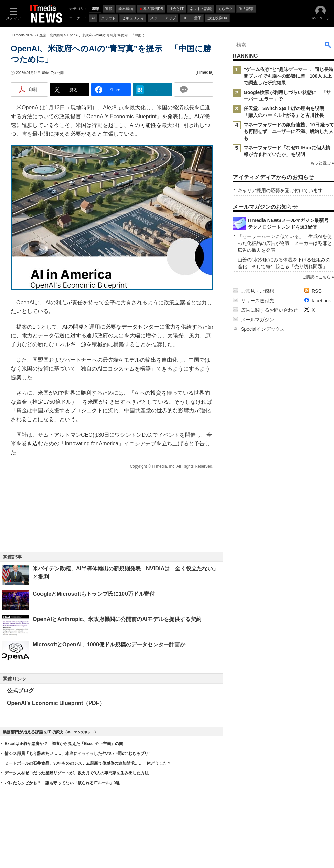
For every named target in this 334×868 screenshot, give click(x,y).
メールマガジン (257, 320)
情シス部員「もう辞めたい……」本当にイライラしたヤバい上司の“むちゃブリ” (78, 754)
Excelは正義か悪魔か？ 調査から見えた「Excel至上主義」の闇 (64, 744)
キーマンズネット (81, 732)
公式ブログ (21, 691)
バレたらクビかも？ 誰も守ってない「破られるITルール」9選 (62, 783)
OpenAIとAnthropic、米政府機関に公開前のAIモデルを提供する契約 (117, 619)
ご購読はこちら (316, 277)
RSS (317, 291)
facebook (321, 301)
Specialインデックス (263, 329)
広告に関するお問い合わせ (269, 310)
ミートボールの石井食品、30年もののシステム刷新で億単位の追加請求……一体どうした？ (88, 763)
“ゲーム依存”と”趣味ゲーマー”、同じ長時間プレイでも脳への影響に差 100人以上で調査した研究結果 (288, 76)
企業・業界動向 (51, 35)
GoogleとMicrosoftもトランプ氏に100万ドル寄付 (94, 594)
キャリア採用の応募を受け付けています (280, 190)
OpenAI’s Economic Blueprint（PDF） (56, 703)
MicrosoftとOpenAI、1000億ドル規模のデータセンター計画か (109, 645)
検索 (328, 45)
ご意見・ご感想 (257, 291)
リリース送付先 (257, 301)
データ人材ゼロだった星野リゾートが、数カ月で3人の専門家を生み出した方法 (77, 773)
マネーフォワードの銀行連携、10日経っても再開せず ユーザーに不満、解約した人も (289, 131)
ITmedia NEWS (24, 35)
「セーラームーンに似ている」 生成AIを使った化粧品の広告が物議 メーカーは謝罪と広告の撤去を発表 (285, 243)
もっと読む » (322, 163)
